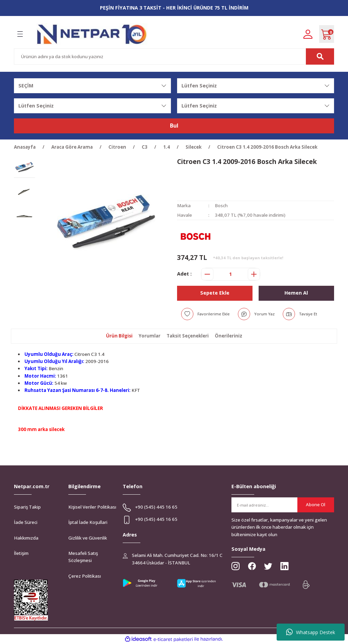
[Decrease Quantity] (207, 274)
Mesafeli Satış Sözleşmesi (83, 557)
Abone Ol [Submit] (316, 505)
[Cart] (327, 34)
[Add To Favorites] (205, 314)
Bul (174, 126)
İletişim (21, 553)
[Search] (174, 56)
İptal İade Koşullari (88, 522)
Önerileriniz (229, 336)
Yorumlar (150, 336)
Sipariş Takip (27, 507)
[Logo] (92, 34)
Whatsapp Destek (311, 632)
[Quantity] (231, 274)
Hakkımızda (26, 538)
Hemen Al (296, 293)
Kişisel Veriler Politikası (92, 507)
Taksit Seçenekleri (188, 336)
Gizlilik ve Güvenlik (88, 538)
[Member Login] (308, 34)
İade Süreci (26, 522)
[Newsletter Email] (283, 505)
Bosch (221, 205)
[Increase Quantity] (254, 274)
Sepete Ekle (215, 293)
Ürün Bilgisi (119, 336)
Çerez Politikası (85, 576)
